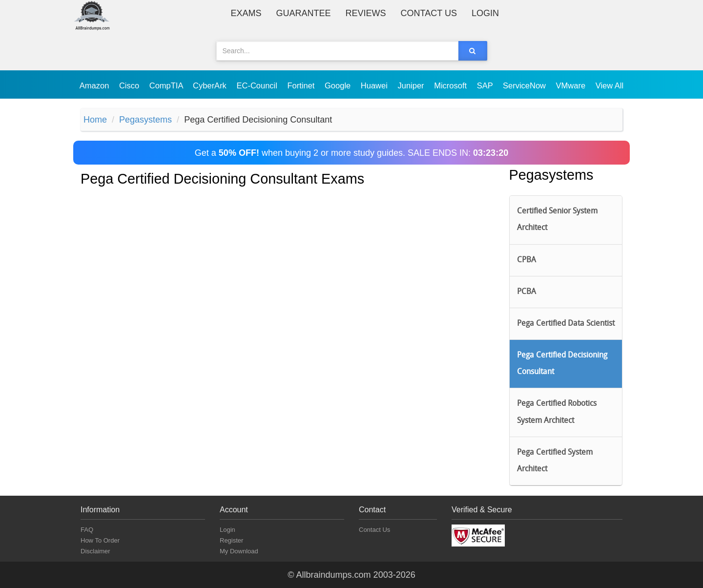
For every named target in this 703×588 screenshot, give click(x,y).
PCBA (527, 292)
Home (95, 120)
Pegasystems (145, 120)
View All (610, 85)
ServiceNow (526, 85)
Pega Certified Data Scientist (566, 324)
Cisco (130, 85)
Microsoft (452, 85)
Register (231, 540)
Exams (246, 13)
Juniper (412, 85)
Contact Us (429, 13)
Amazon (95, 85)
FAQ (87, 530)
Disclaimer (95, 551)
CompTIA (167, 85)
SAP (486, 85)
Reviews (366, 13)
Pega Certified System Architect (555, 461)
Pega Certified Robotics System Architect (557, 412)
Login (485, 13)
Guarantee (304, 13)
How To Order (100, 540)
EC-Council (258, 85)
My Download (239, 551)
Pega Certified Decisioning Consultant (562, 364)
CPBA (527, 260)
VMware (572, 85)
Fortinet (302, 85)
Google (339, 85)
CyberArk (211, 85)
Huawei (375, 85)
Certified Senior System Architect (557, 220)
